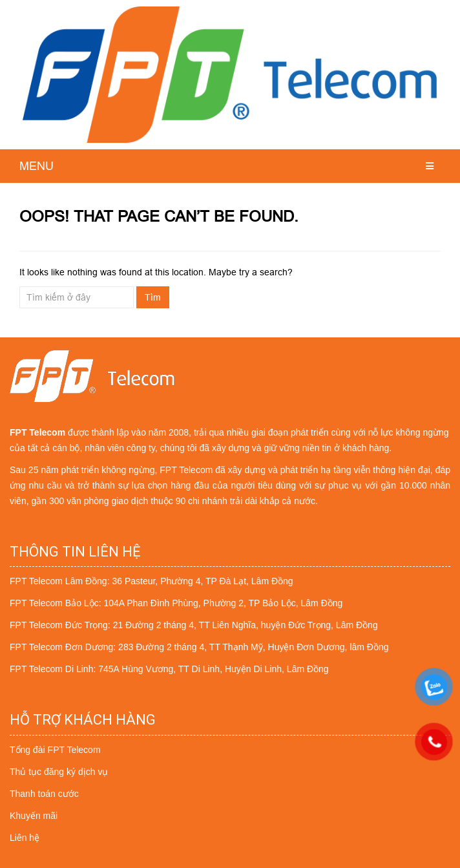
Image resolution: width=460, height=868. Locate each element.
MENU (37, 166)
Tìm (153, 297)
